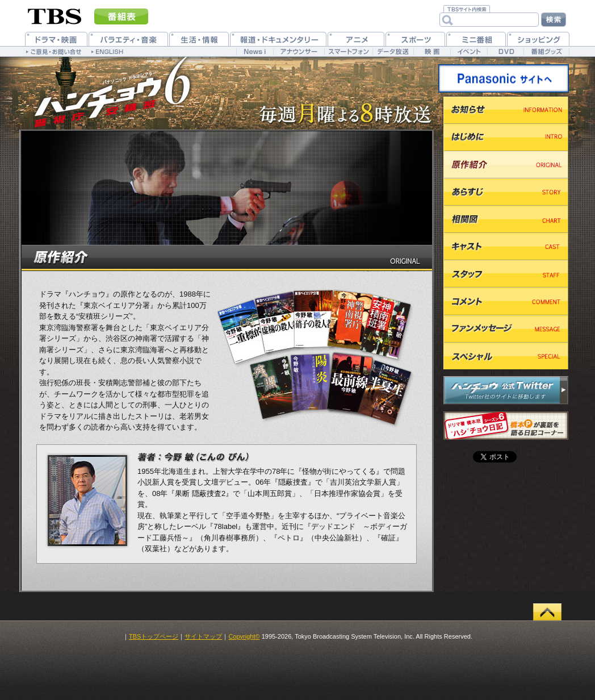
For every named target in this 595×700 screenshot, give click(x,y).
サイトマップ (203, 636)
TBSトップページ (154, 636)
